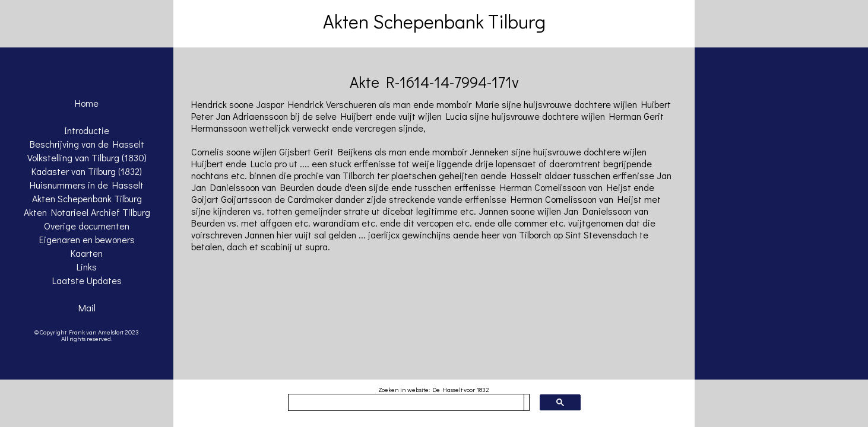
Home (87, 103)
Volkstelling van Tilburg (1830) (87, 157)
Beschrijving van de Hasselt (87, 144)
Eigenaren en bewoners (87, 239)
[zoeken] (406, 403)
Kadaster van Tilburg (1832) (87, 171)
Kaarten (87, 253)
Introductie (87, 130)
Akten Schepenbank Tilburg (87, 198)
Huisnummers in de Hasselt (87, 185)
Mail (87, 307)
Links (87, 267)
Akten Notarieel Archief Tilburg (87, 212)
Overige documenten (87, 226)
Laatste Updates (87, 280)
